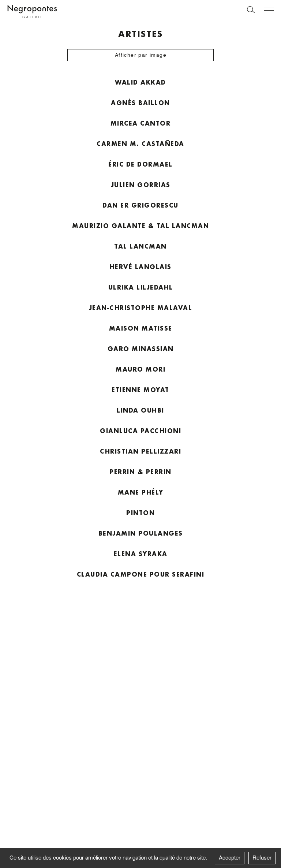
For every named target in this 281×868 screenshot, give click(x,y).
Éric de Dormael (140, 164)
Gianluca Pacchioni (140, 431)
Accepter (230, 858)
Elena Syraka (141, 554)
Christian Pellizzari (140, 451)
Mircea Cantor (141, 123)
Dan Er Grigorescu (140, 205)
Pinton (140, 513)
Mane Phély (141, 492)
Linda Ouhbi (140, 410)
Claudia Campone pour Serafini (141, 574)
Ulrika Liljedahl (141, 287)
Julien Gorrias (141, 185)
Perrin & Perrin (140, 472)
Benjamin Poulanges (141, 533)
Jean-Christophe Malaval (141, 308)
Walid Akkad (140, 82)
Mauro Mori (140, 369)
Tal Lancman (140, 246)
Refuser (262, 858)
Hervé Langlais (141, 267)
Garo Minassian (141, 349)
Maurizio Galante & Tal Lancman (140, 226)
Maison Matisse (141, 328)
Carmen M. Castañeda (140, 144)
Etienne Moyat (140, 390)
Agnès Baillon (140, 103)
